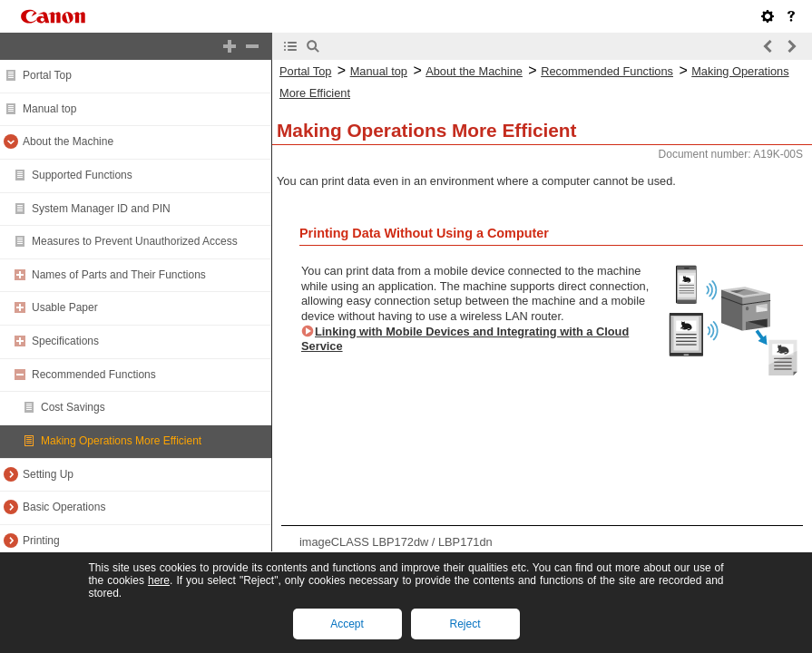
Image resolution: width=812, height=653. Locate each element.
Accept (347, 624)
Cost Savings (73, 407)
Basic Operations (64, 507)
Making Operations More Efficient (121, 441)
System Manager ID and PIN (101, 209)
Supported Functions (82, 175)
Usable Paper (65, 307)
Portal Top (47, 75)
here (159, 580)
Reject (465, 624)
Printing (41, 541)
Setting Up (48, 474)
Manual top (49, 109)
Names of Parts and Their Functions (119, 275)
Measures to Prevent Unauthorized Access (135, 241)
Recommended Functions (94, 375)
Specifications (65, 341)
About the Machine (68, 141)
